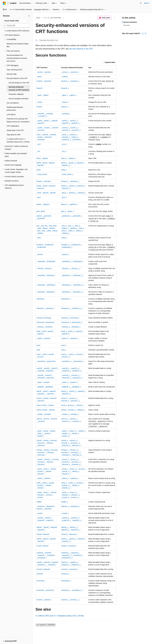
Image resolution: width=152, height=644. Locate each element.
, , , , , (46, 137)
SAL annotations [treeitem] (13, 103)
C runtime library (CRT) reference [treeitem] (17, 31)
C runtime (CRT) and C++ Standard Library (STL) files (60, 616)
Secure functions (130, 22)
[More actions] (114, 18)
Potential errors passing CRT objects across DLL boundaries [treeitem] (18, 120)
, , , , (46, 555)
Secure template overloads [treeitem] (18, 99)
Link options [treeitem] (11, 114)
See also (127, 25)
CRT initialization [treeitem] (13, 126)
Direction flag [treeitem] (12, 74)
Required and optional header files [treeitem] (18, 45)
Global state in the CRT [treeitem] (15, 130)
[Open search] (141, 3)
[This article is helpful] (143, 33)
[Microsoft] (4, 3)
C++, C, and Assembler (53, 18)
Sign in (147, 3)
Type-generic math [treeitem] (14, 135)
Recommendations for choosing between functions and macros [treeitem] (17, 58)
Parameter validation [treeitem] (16, 94)
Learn (38, 18)
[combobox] (16, 21)
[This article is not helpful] (145, 33)
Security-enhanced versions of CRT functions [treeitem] (19, 88)
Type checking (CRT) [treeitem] (14, 70)
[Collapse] (29, 16)
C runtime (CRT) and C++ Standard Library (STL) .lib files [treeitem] (18, 140)
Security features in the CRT (81, 49)
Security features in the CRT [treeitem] (19, 83)
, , (46, 193)
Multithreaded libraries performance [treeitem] (15, 109)
